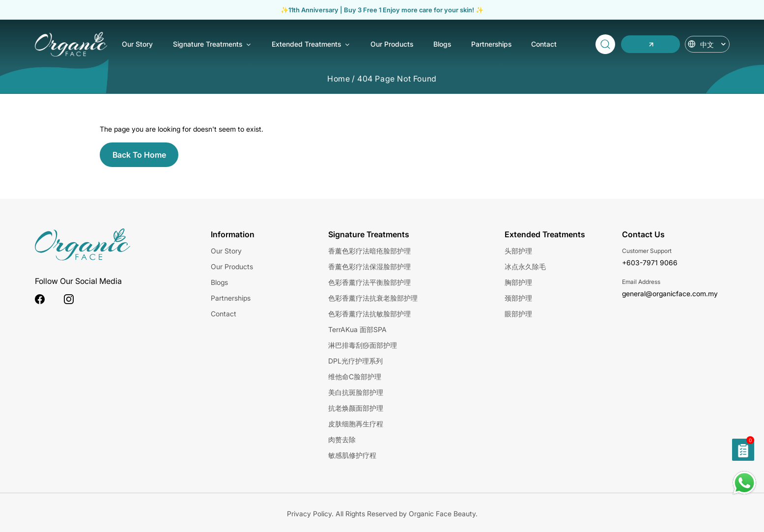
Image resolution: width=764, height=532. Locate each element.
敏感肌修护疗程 (352, 455)
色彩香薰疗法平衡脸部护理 (369, 282)
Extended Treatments (311, 45)
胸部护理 (518, 282)
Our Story (137, 44)
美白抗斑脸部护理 (356, 392)
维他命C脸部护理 (355, 377)
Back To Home (139, 155)
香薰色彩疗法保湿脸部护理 (369, 266)
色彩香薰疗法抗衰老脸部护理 (373, 298)
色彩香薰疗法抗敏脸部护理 (369, 314)
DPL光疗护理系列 (355, 361)
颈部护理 (518, 298)
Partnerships (491, 44)
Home (339, 79)
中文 (713, 44)
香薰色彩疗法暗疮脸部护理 (369, 251)
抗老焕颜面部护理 (356, 408)
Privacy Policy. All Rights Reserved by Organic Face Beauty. (382, 514)
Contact (544, 44)
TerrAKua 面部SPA (357, 329)
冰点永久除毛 (525, 266)
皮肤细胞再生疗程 (356, 424)
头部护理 (518, 251)
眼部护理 (518, 314)
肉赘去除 (342, 439)
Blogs (442, 44)
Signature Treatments (212, 45)
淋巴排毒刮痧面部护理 (363, 345)
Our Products (392, 44)
